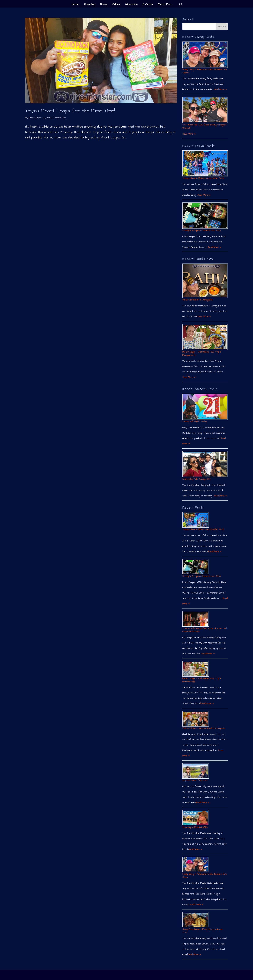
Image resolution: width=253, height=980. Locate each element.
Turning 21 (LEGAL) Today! (195, 422)
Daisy (32, 118)
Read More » (220, 89)
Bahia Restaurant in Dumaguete (197, 300)
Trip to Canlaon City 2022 (195, 780)
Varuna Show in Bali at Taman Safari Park (203, 178)
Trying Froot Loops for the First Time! (70, 111)
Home (75, 5)
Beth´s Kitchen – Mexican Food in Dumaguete (204, 728)
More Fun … (166, 5)
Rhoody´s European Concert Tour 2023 (202, 231)
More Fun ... (61, 118)
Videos (116, 5)
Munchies (131, 5)
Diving (103, 5)
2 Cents (148, 5)
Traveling (89, 5)
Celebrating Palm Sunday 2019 (197, 479)
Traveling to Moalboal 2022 (195, 827)
